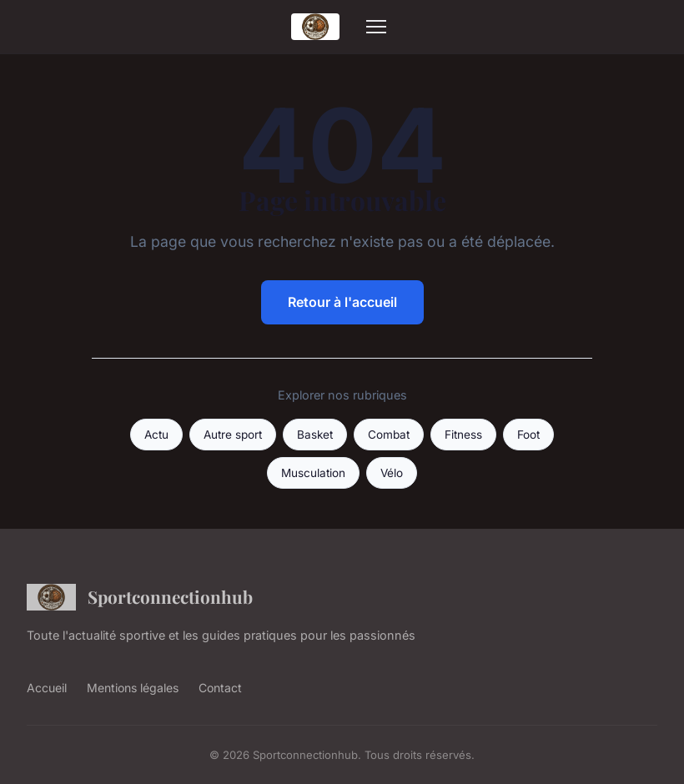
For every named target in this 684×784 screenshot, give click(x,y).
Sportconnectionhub (140, 597)
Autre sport (233, 435)
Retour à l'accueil (342, 302)
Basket (315, 435)
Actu (156, 435)
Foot (528, 435)
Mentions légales (133, 688)
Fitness (463, 435)
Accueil (47, 688)
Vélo (392, 473)
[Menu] (376, 27)
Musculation (313, 473)
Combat (389, 435)
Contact (220, 688)
